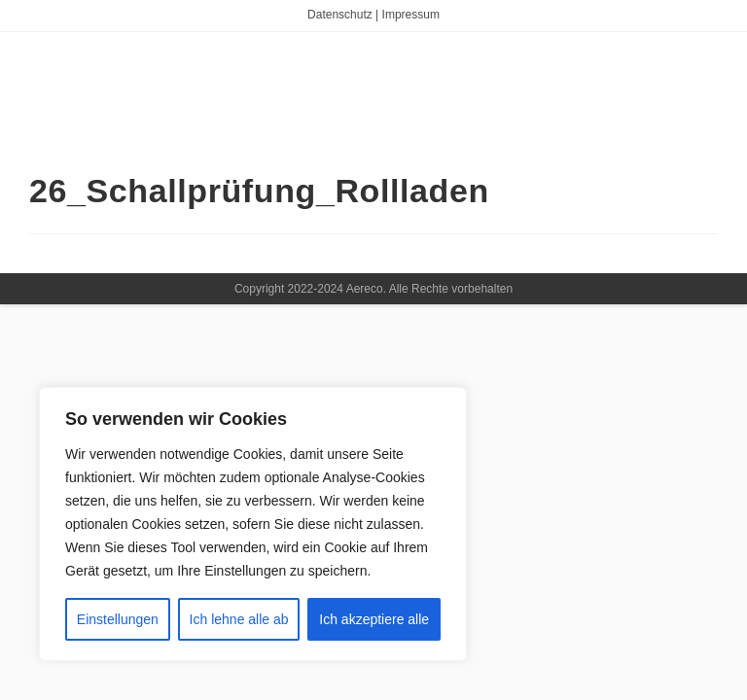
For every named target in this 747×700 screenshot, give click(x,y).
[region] (253, 524)
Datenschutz (340, 15)
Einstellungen (118, 619)
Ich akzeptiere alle (374, 619)
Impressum (411, 15)
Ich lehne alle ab (239, 619)
